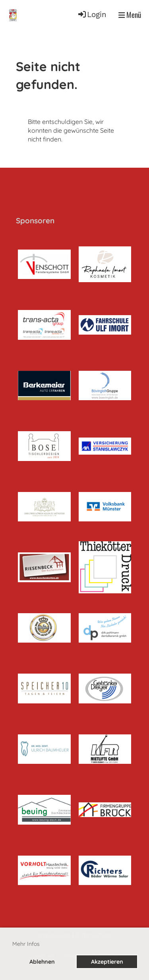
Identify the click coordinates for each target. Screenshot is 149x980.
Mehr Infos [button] (26, 944)
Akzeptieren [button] (107, 962)
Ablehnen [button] (42, 962)
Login (92, 15)
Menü (130, 15)
